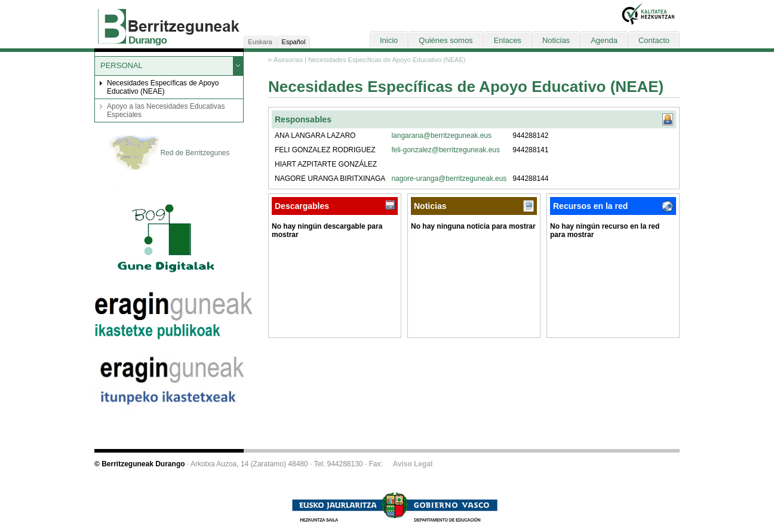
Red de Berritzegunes (169, 153)
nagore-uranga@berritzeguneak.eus (449, 179)
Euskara (260, 42)
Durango (148, 40)
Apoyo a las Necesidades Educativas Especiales (166, 110)
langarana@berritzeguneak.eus (441, 136)
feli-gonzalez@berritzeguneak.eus (446, 150)
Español (294, 42)
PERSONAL (122, 65)
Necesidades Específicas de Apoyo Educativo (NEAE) (163, 87)
